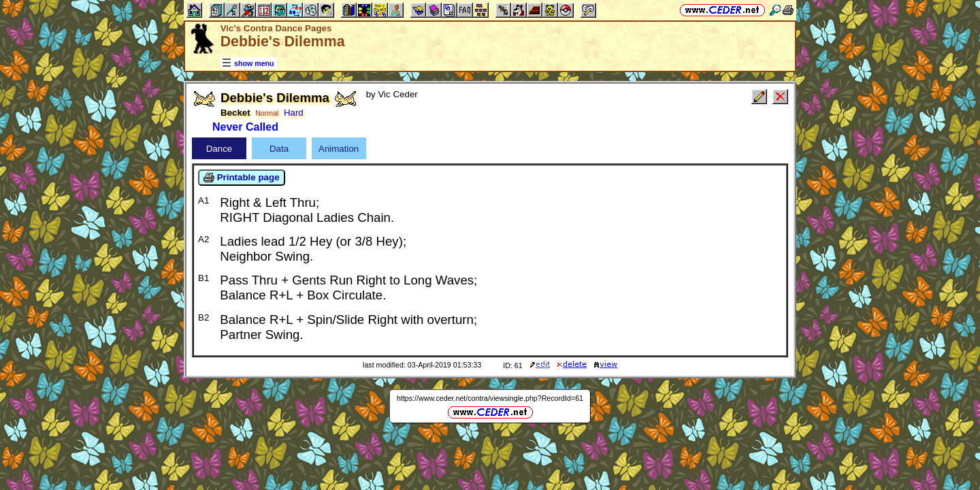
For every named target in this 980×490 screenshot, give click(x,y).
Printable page (242, 178)
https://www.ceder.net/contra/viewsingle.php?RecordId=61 (490, 398)
